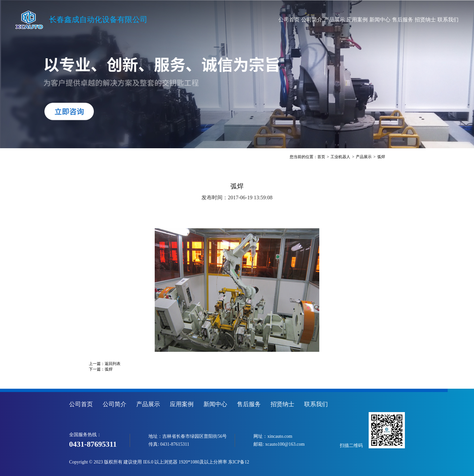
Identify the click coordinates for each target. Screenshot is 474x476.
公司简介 (274, 20)
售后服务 (388, 20)
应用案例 (331, 20)
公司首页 (246, 20)
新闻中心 (359, 20)
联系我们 (445, 20)
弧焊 (381, 157)
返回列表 (113, 364)
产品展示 (303, 20)
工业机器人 (340, 157)
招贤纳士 (416, 20)
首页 (321, 157)
